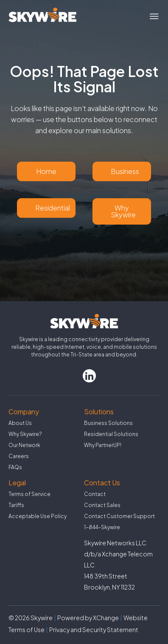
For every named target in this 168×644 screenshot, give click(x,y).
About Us (20, 423)
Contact (95, 494)
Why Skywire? (25, 434)
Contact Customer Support (119, 516)
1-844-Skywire (102, 527)
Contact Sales (102, 505)
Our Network (24, 445)
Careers (19, 456)
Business (125, 171)
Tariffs (16, 505)
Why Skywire (123, 211)
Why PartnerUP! (103, 445)
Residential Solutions (111, 434)
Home (46, 171)
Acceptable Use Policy (38, 516)
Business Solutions (108, 423)
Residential (53, 208)
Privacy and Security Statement (94, 630)
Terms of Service (29, 494)
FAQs (15, 467)
